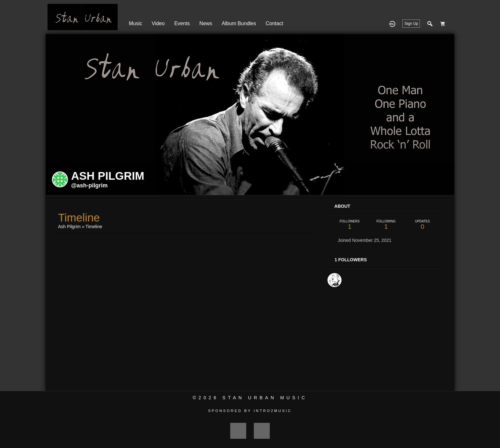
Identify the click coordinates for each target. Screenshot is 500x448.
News (206, 23)
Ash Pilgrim (69, 227)
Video (158, 23)
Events (182, 23)
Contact (274, 23)
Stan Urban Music (265, 398)
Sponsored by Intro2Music (250, 411)
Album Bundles (239, 23)
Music (136, 23)
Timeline (94, 227)
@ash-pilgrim (89, 185)
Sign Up (411, 24)
